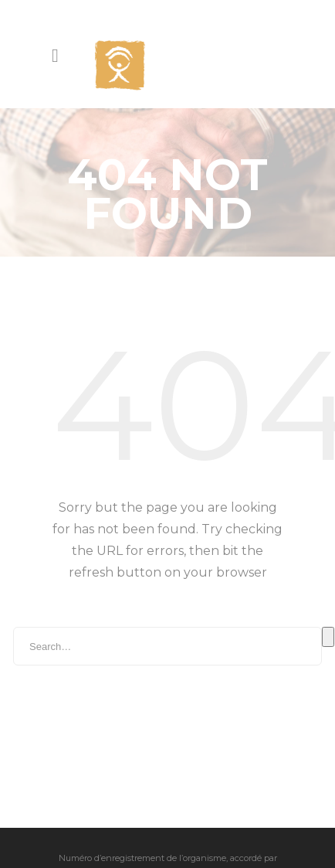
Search (328, 597)
